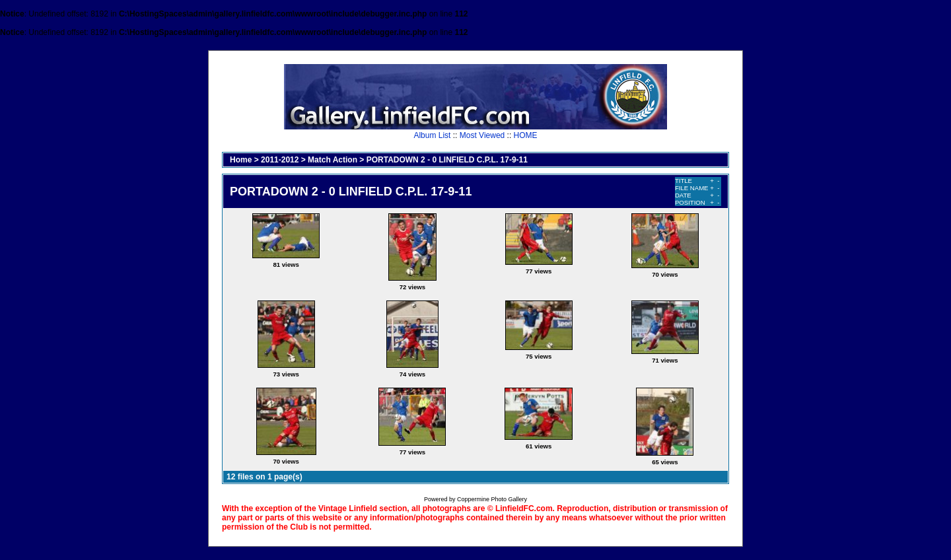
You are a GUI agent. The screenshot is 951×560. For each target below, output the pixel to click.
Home (241, 160)
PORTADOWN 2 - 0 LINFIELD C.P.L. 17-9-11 (447, 160)
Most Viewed (482, 135)
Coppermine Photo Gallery (492, 499)
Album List (432, 135)
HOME (526, 135)
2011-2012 (280, 160)
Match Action (333, 160)
